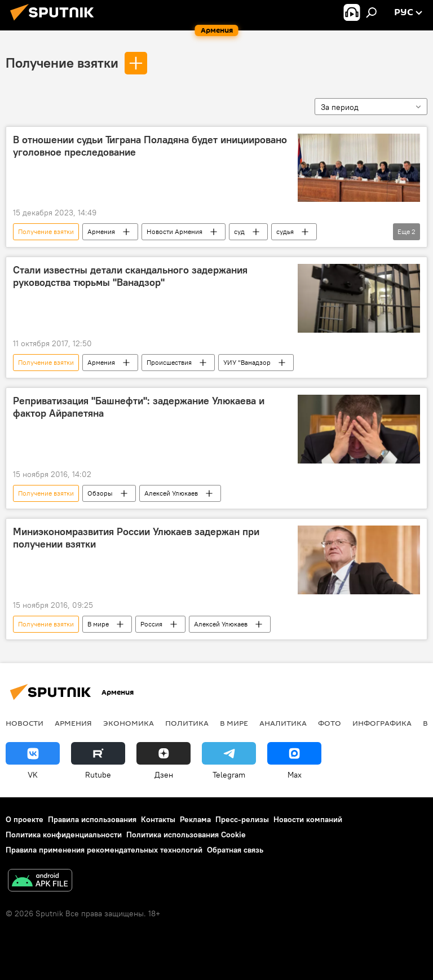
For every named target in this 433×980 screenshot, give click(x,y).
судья (285, 231)
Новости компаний (308, 819)
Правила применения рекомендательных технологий (104, 850)
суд (239, 231)
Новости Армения (174, 231)
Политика (187, 723)
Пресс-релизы (242, 819)
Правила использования (92, 819)
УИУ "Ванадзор (247, 362)
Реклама (195, 819)
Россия (151, 624)
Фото (330, 723)
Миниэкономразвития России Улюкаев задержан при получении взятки (136, 538)
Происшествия (169, 362)
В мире (98, 624)
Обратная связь (235, 850)
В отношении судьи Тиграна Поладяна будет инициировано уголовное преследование (150, 146)
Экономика (129, 723)
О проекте (25, 819)
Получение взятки (62, 63)
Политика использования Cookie (186, 835)
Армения (101, 231)
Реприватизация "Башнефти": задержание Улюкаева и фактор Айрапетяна (139, 407)
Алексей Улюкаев (171, 493)
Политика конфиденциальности (64, 835)
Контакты (158, 819)
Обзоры (100, 493)
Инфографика (382, 723)
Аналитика (283, 723)
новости (25, 723)
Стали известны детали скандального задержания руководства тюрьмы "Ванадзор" (130, 276)
